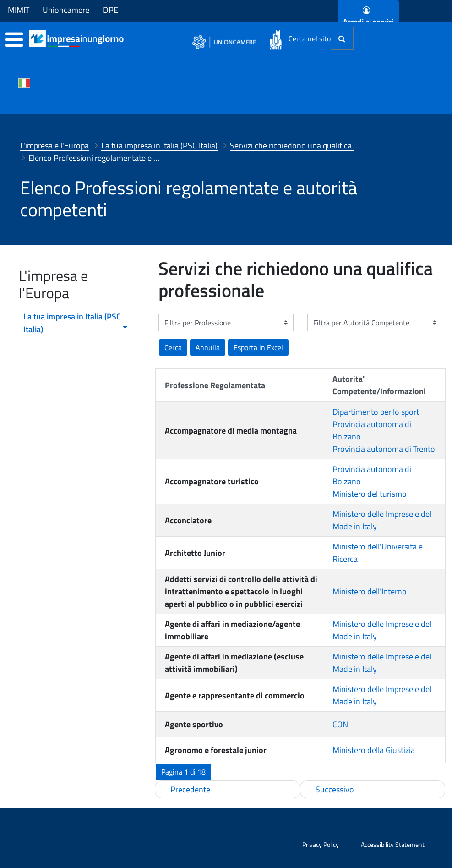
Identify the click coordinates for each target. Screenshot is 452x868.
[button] (258, 347)
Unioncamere (66, 10)
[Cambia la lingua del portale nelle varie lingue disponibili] (24, 82)
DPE (111, 10)
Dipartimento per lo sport (376, 412)
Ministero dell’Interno (370, 591)
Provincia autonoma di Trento (384, 449)
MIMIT (19, 10)
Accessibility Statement (393, 844)
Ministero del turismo (370, 494)
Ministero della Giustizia (374, 750)
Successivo (335, 789)
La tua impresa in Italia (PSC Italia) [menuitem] (76, 323)
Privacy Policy (321, 844)
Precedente (190, 789)
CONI (341, 724)
